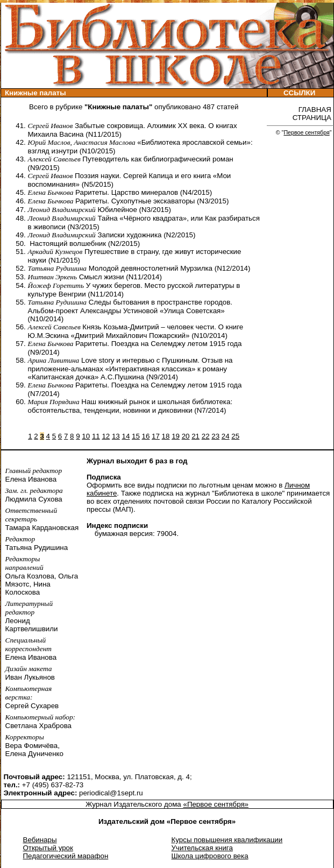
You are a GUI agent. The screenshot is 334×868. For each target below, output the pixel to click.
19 (176, 436)
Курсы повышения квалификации (227, 840)
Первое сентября (306, 132)
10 (86, 436)
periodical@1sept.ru (111, 793)
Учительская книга (202, 848)
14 (126, 436)
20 (186, 436)
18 (166, 436)
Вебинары (40, 840)
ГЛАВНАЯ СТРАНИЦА (313, 114)
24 (226, 436)
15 (136, 436)
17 (156, 436)
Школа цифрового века (210, 856)
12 (106, 436)
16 (146, 436)
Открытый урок (48, 848)
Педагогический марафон (66, 856)
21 (196, 436)
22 (206, 436)
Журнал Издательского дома (134, 804)
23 (215, 436)
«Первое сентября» (216, 804)
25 (235, 436)
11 (96, 436)
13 (116, 436)
